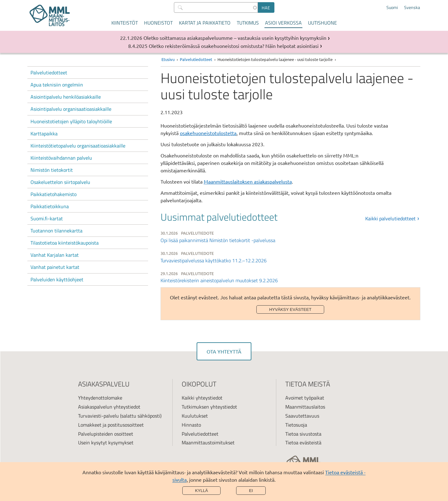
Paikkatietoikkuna (50, 206)
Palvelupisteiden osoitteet (106, 434)
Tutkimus (248, 23)
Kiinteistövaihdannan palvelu (61, 158)
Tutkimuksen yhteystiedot (209, 407)
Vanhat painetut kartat (55, 267)
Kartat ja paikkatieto (205, 23)
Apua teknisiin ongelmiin (57, 85)
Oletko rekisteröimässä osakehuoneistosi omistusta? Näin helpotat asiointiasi (234, 46)
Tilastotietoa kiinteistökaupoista (65, 243)
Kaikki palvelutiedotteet (390, 218)
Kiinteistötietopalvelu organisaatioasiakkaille (78, 146)
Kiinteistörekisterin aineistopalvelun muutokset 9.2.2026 (219, 280)
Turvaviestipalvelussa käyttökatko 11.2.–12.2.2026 (214, 260)
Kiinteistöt (125, 23)
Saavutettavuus (302, 416)
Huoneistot (158, 23)
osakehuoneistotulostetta (208, 133)
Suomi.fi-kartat (47, 218)
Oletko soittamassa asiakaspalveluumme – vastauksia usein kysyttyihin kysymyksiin (235, 38)
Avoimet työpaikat (305, 398)
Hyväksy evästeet (290, 309)
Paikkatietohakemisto (54, 194)
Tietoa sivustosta (303, 434)
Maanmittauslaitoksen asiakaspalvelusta (248, 181)
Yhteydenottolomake (100, 398)
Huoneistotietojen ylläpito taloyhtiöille (71, 121)
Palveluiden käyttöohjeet (57, 279)
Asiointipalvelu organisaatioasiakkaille (71, 109)
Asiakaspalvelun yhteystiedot (109, 407)
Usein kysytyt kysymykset (106, 442)
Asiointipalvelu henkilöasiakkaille (66, 97)
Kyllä (202, 491)
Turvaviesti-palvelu (98, 416)
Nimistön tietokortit (52, 170)
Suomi (392, 7)
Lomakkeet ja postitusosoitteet (111, 425)
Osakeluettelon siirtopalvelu (60, 182)
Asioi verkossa (283, 23)
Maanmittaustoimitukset (208, 442)
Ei (251, 491)
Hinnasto (191, 425)
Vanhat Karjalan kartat (55, 255)
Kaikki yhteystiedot (202, 398)
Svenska (412, 7)
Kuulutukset (195, 416)
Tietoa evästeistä (303, 442)
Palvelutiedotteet (49, 73)
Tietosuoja (296, 425)
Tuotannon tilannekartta (56, 231)
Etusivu (168, 59)
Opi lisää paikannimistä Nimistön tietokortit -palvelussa (218, 240)
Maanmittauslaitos (305, 407)
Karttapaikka (44, 133)
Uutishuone (322, 23)
